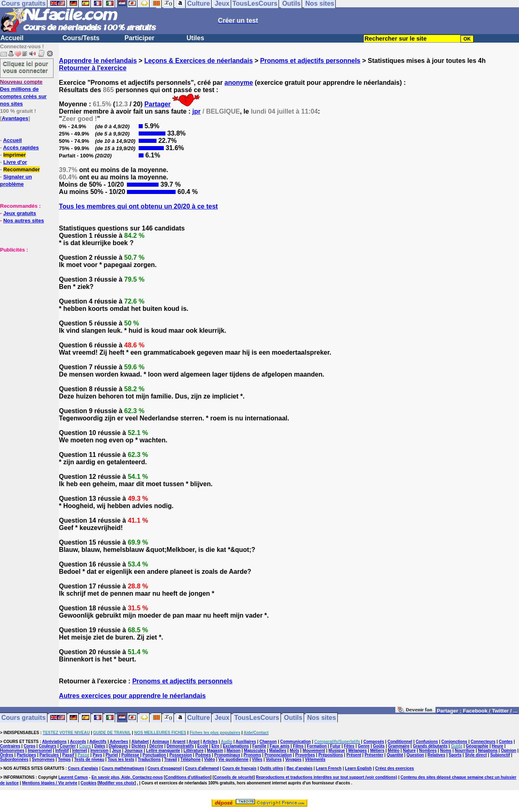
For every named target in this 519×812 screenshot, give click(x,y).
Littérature (194, 751)
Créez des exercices (395, 768)
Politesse (130, 755)
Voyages (293, 759)
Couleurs (48, 746)
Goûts (379, 746)
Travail (171, 759)
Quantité (395, 755)
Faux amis (280, 746)
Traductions (149, 759)
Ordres (7, 755)
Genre (364, 746)
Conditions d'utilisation (188, 777)
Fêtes (349, 746)
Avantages (15, 118)
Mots (294, 751)
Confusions (427, 742)
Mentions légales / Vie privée (50, 783)
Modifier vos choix (117, 783)
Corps (29, 746)
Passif (68, 755)
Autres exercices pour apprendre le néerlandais (132, 696)
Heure (498, 746)
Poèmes (203, 755)
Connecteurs (483, 742)
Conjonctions (455, 742)
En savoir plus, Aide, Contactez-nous (127, 777)
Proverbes (305, 755)
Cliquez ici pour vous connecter (26, 67)
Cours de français (239, 768)
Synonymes (43, 759)
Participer (139, 38)
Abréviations (55, 742)
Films (298, 746)
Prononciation (278, 755)
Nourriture (464, 751)
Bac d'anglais (300, 768)
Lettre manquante (163, 751)
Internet (80, 751)
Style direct (476, 755)
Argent (179, 742)
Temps (64, 759)
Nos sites (322, 718)
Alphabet (140, 742)
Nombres (428, 751)
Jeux (222, 718)
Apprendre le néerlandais (98, 61)
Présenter (374, 755)
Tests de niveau (89, 759)
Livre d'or (15, 162)
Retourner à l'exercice (93, 68)
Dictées (139, 746)
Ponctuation (154, 755)
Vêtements (315, 759)
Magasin (215, 751)
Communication (296, 742)
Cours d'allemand (202, 768)
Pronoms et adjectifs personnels (310, 61)
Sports (455, 755)
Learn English (358, 768)
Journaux (134, 751)
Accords (78, 742)
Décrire (156, 746)
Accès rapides (21, 148)
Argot (194, 742)
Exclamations (236, 746)
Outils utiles (271, 768)
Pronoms (252, 755)
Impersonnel (40, 751)
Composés (374, 742)
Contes (506, 742)
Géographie (477, 746)
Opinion (508, 751)
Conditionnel (400, 742)
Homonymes (12, 751)
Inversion (99, 751)
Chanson (268, 742)
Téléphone (191, 759)
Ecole (203, 746)
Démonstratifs (180, 746)
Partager (158, 104)
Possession (181, 755)
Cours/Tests (81, 38)
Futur (335, 746)
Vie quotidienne (234, 759)
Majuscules (255, 751)
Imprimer (15, 155)
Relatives (436, 755)
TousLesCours (257, 718)
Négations (488, 751)
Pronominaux (227, 755)
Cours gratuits (23, 718)
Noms (446, 751)
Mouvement (314, 751)
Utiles (195, 38)
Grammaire (399, 746)
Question (415, 755)
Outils (293, 718)
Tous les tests (121, 759)
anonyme (239, 83)
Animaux (161, 742)
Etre (216, 746)
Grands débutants (430, 746)
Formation (317, 746)
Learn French (329, 768)
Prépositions (331, 755)
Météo (394, 751)
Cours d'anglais (83, 768)
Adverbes (119, 742)
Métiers (377, 751)
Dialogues (118, 746)
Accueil (12, 38)
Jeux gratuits (20, 213)
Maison (234, 751)
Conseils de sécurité (234, 777)
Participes (26, 755)
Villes (257, 759)
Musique (337, 751)
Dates (100, 746)
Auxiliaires (246, 742)
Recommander (21, 169)
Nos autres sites (24, 221)
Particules (49, 755)
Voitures (274, 759)
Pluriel (112, 755)
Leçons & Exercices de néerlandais (199, 61)
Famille (259, 746)
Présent (354, 755)
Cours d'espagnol (165, 768)
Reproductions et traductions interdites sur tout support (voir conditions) (326, 777)
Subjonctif (500, 755)
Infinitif (62, 751)
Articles (210, 742)
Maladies (278, 751)
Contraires (10, 746)
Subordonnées (14, 759)
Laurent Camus (73, 777)
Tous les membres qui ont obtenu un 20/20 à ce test (138, 206)
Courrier (68, 746)
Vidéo (209, 759)
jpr (196, 111)
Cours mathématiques (123, 768)
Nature (410, 751)
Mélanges (358, 751)
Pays (98, 755)
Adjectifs (98, 742)
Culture (199, 718)
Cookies (89, 783)
